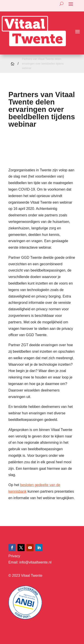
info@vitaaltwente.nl (35, 562)
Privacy (14, 556)
